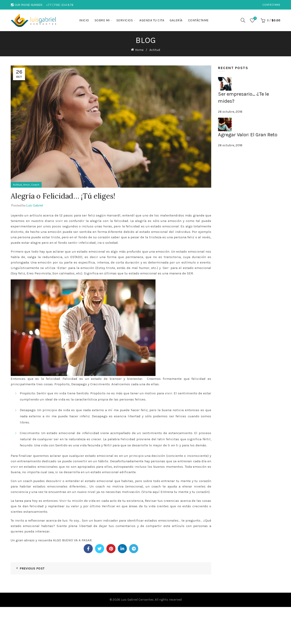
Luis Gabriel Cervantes (137, 600)
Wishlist (255, 19)
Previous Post (32, 568)
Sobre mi (102, 20)
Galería (176, 20)
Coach (35, 185)
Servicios (125, 20)
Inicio (84, 20)
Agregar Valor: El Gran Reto (248, 135)
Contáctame (271, 5)
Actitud (155, 50)
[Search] (243, 20)
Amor (26, 185)
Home (139, 50)
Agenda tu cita (152, 20)
